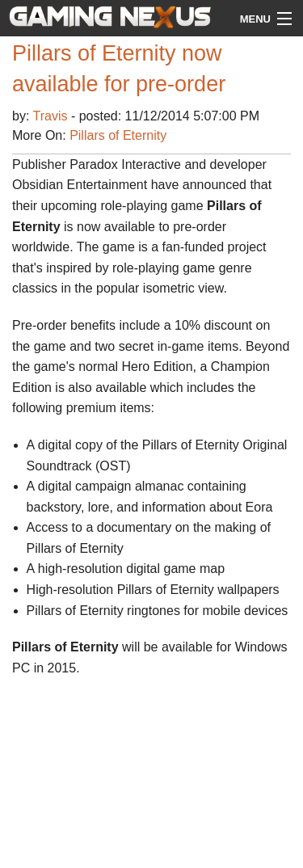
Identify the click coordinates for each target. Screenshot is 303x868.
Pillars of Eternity (118, 135)
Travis (52, 116)
